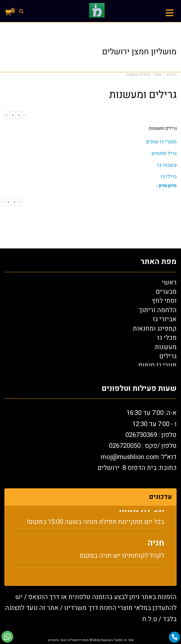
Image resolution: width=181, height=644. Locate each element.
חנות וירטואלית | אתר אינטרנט (68, 640)
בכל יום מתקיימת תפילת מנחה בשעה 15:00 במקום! (95, 527)
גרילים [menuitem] (168, 356)
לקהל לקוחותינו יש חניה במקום (122, 561)
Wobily (94, 640)
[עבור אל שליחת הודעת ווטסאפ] (7, 637)
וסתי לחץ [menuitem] (164, 301)
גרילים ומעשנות (138, 75)
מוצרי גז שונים (161, 142)
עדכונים (160, 497)
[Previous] (19, 115)
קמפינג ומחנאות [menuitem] (155, 329)
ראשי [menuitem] (169, 283)
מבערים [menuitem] (166, 292)
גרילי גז (169, 177)
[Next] (13, 115)
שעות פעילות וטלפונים (139, 389)
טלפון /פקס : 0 (143, 446)
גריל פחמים (164, 153)
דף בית (172, 75)
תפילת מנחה (142, 514)
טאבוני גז (167, 165)
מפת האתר (159, 262)
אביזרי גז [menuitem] (165, 319)
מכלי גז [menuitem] (167, 338)
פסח (158, 75)
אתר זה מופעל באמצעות (91, 640)
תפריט (169, 18)
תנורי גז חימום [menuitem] (157, 365)
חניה (156, 548)
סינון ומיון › (166, 186)
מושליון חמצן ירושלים (139, 52)
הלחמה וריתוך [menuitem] (158, 310)
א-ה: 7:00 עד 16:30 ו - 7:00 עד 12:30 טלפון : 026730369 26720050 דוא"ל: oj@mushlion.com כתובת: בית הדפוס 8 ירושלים (137, 440)
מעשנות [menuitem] (166, 347)
